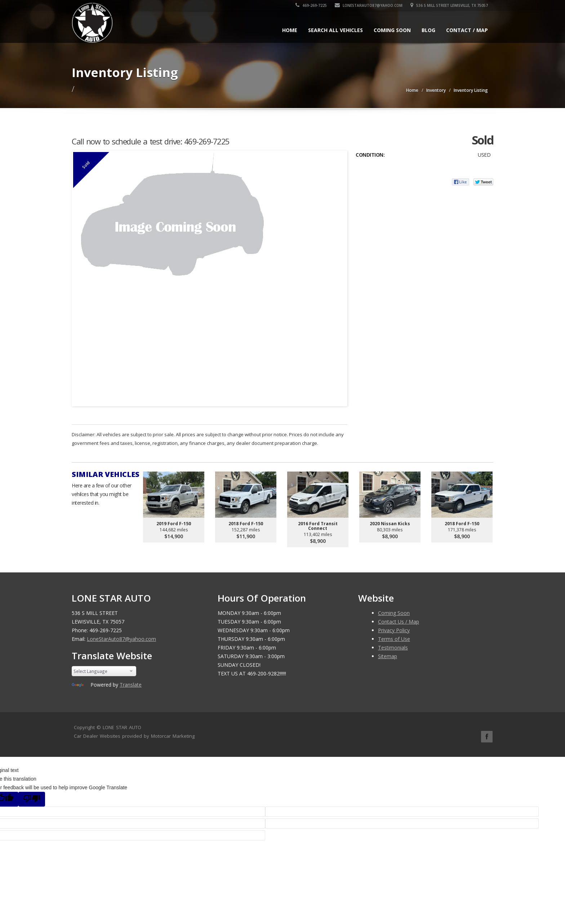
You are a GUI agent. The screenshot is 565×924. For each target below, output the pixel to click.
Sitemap (388, 656)
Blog (428, 30)
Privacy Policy (394, 630)
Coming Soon (392, 30)
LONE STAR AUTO (122, 727)
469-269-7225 (311, 5)
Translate (131, 685)
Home (290, 30)
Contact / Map (467, 30)
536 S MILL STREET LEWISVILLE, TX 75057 (449, 5)
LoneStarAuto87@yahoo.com (369, 5)
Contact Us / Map (399, 622)
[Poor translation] (32, 799)
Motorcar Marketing (173, 736)
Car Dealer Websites (97, 736)
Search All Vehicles (335, 30)
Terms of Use (394, 639)
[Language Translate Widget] (104, 671)
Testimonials (393, 648)
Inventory (436, 90)
